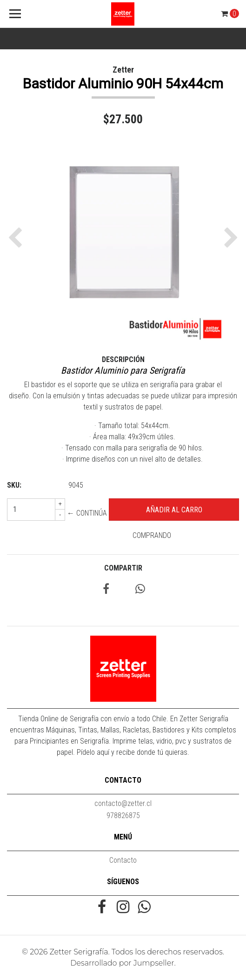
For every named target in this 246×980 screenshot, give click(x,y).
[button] (17, 238)
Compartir (123, 568)
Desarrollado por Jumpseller (122, 963)
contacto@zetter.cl (123, 803)
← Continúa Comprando (119, 524)
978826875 (123, 816)
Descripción (123, 359)
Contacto (123, 860)
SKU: (14, 485)
